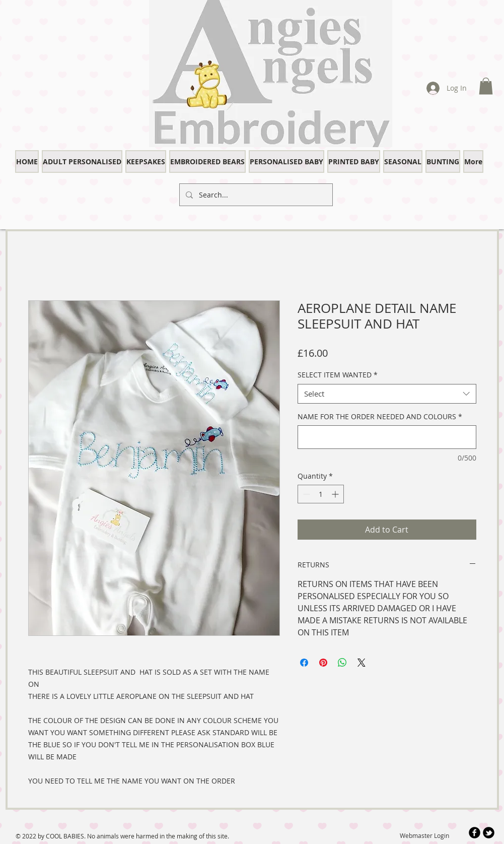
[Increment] (336, 494)
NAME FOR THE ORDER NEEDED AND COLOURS (380, 416)
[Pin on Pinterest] (323, 663)
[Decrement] (305, 494)
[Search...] (255, 195)
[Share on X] (362, 663)
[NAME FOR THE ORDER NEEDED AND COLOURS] (387, 437)
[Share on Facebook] (304, 663)
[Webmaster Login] (425, 835)
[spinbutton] (321, 494)
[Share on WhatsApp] (342, 663)
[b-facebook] (475, 833)
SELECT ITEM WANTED (338, 375)
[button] (486, 86)
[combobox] (387, 394)
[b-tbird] (489, 833)
